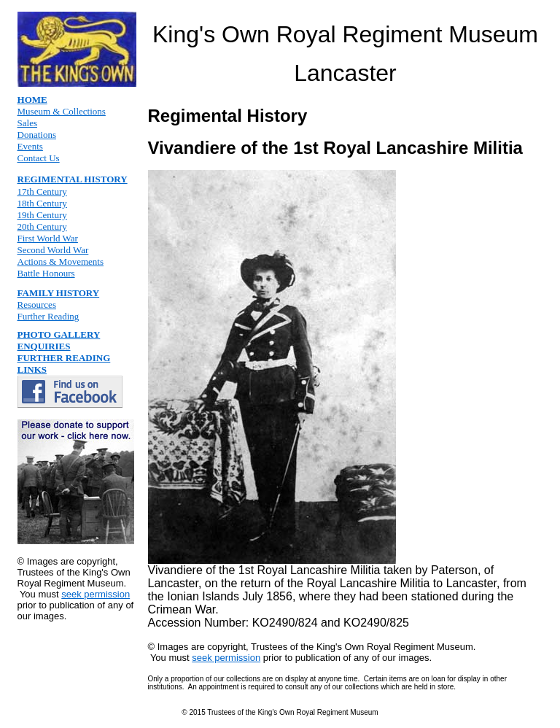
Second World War (53, 250)
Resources (37, 305)
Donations (37, 135)
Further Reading (48, 316)
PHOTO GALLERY (59, 334)
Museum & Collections (62, 111)
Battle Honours (46, 273)
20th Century (42, 226)
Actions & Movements (61, 262)
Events (30, 146)
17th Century (42, 191)
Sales (27, 123)
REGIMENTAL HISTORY (73, 179)
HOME (32, 100)
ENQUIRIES (44, 346)
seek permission (96, 594)
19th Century (42, 215)
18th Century (42, 203)
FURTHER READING (64, 358)
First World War (48, 238)
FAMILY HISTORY (59, 293)
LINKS (32, 369)
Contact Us (39, 158)
